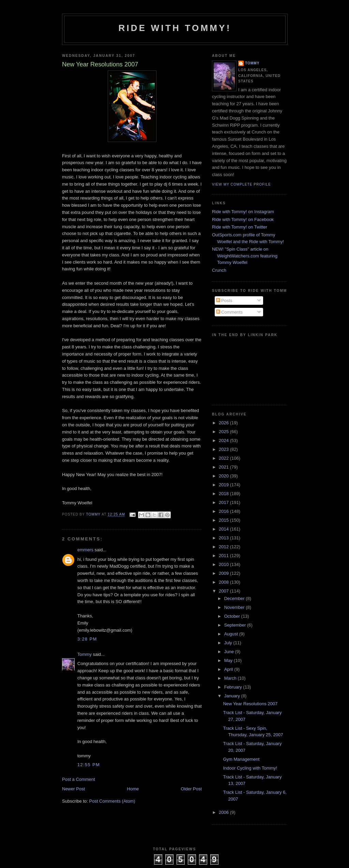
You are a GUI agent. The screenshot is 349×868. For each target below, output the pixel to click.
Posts (224, 301)
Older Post (191, 789)
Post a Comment (79, 779)
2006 (224, 812)
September (236, 625)
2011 (224, 556)
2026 (224, 423)
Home (133, 789)
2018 (224, 494)
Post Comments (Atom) (112, 801)
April (229, 669)
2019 (224, 485)
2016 (224, 511)
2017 (224, 502)
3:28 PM (87, 639)
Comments (229, 312)
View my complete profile (241, 184)
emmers (85, 550)
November (235, 607)
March (231, 678)
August (232, 634)
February (234, 687)
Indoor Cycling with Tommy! (250, 768)
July (229, 643)
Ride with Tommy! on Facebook (243, 219)
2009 (224, 573)
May (229, 660)
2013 (224, 538)
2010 (224, 564)
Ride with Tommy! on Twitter (240, 227)
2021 (224, 467)
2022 (224, 458)
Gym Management (241, 759)
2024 (224, 440)
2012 (224, 547)
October (233, 616)
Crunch (219, 270)
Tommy (85, 654)
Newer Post (73, 789)
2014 (224, 529)
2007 (224, 591)
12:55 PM (89, 765)
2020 (224, 476)
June (230, 652)
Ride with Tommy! (175, 28)
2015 (224, 520)
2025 (224, 432)
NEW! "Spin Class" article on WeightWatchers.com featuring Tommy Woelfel (245, 256)
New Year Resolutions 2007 (250, 704)
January (233, 696)
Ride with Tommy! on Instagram (243, 212)
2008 (224, 582)
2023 (224, 449)
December (235, 598)
